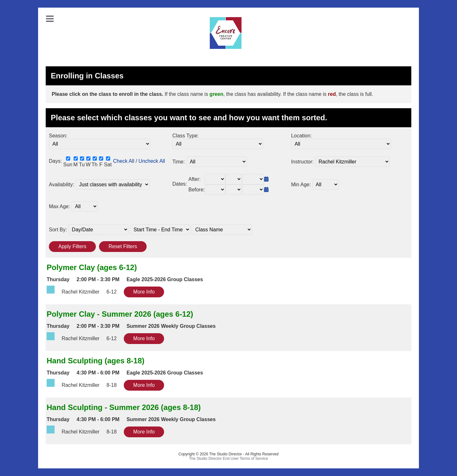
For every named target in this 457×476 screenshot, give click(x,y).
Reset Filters (123, 246)
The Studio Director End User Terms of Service (228, 459)
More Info (144, 292)
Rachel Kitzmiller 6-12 (85, 292)
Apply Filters (72, 246)
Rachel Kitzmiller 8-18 (85, 385)
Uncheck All (152, 161)
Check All (124, 161)
